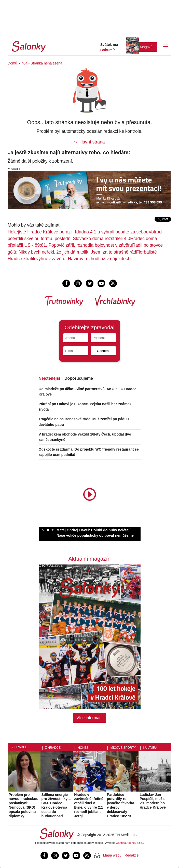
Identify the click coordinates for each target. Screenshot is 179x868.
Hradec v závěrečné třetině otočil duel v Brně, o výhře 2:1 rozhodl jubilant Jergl (89, 805)
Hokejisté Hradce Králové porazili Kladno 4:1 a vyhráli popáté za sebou (78, 232)
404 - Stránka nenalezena (42, 63)
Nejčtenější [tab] (49, 378)
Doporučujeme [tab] (79, 378)
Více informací (89, 718)
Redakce (132, 855)
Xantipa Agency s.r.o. (130, 843)
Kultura (150, 748)
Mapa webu (112, 855)
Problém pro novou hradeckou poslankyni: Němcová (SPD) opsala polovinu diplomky (24, 805)
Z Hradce (19, 747)
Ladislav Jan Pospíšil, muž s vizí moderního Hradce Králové (153, 801)
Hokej (83, 748)
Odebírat (103, 351)
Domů (12, 63)
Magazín (147, 47)
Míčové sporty (123, 748)
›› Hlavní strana (89, 142)
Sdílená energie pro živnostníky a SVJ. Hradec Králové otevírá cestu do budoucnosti (56, 805)
